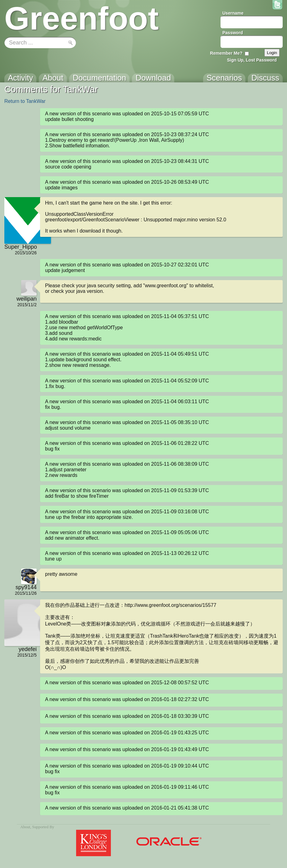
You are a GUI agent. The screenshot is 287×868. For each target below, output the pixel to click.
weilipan (27, 299)
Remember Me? (226, 53)
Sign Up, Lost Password (252, 60)
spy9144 (26, 587)
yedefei (28, 649)
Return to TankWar (25, 101)
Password (233, 33)
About (25, 827)
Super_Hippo (20, 247)
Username (233, 13)
